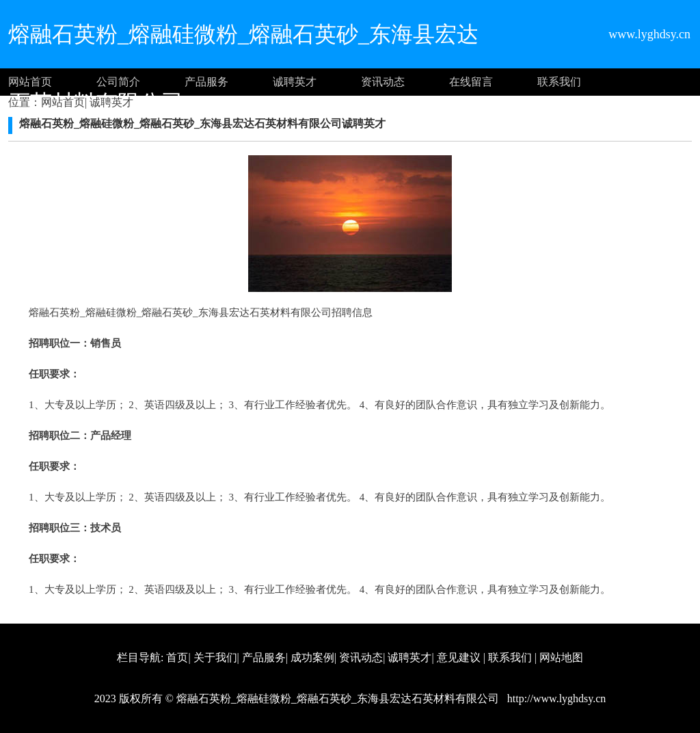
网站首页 (30, 82)
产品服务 (206, 82)
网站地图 (561, 657)
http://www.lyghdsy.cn (555, 698)
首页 (177, 657)
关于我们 (215, 657)
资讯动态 (383, 82)
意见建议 (459, 657)
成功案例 (312, 657)
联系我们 (559, 82)
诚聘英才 (295, 82)
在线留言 (471, 82)
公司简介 (118, 82)
